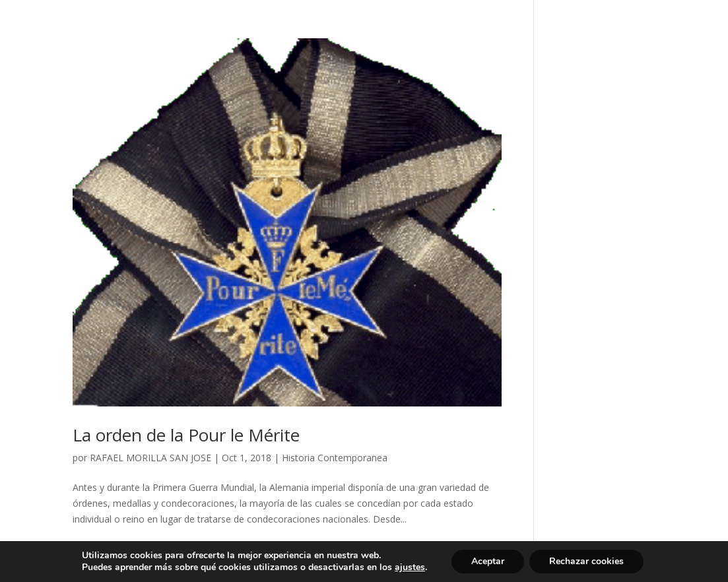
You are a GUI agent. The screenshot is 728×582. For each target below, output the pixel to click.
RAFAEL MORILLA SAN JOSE (150, 458)
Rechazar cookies (586, 561)
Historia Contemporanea (335, 458)
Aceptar (488, 561)
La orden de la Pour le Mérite (186, 435)
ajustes (410, 567)
